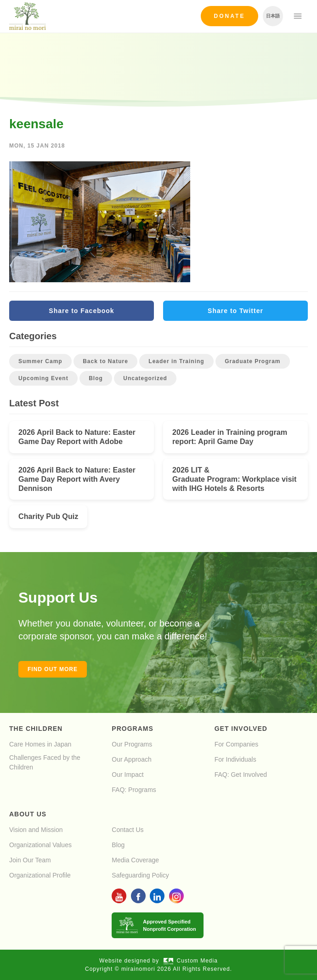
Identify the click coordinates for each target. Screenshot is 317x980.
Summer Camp (40, 361)
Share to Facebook (81, 311)
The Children (36, 729)
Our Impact (127, 775)
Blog (96, 378)
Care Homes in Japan (40, 744)
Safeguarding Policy (140, 875)
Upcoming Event (43, 378)
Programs (132, 729)
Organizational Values (40, 845)
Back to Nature (105, 361)
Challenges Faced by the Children (45, 762)
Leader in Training (176, 361)
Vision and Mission (36, 830)
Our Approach (131, 759)
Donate (230, 16)
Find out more (53, 669)
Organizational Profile (40, 875)
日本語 (273, 16)
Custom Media (191, 961)
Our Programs (132, 744)
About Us (28, 814)
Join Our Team (30, 860)
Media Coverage (135, 860)
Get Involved (241, 729)
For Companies (237, 744)
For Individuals (235, 759)
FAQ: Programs (134, 790)
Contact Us (127, 830)
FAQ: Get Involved (241, 775)
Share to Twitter (235, 311)
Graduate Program (252, 361)
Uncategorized (145, 378)
